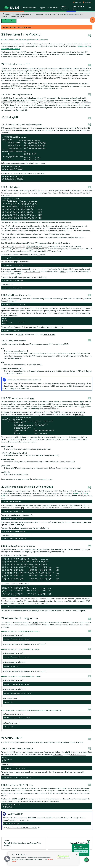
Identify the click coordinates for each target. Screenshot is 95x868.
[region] (43, 858)
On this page (9, 20)
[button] (7, 859)
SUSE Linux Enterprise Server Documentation (18, 14)
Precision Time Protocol (17, 17)
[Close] (77, 855)
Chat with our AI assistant (81, 851)
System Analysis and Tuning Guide (45, 14)
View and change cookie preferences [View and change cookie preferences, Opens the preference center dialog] (64, 857)
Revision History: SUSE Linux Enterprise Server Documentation (25, 40)
